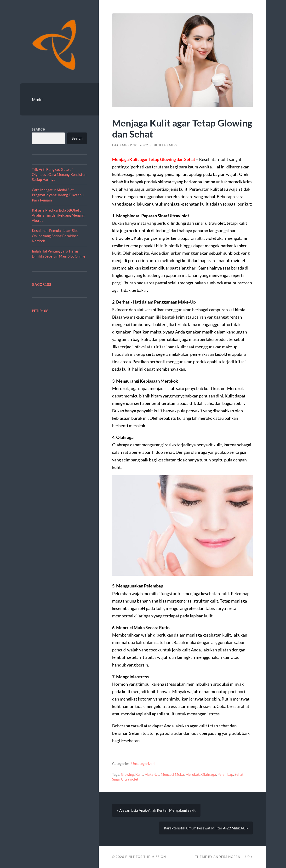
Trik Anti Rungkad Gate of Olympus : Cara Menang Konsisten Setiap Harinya (59, 175)
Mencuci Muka (172, 774)
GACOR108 (42, 284)
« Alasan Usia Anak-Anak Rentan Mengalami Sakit (156, 810)
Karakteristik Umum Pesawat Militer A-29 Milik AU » (206, 828)
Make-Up (152, 774)
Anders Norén (227, 857)
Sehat (239, 774)
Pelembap (225, 774)
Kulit (139, 774)
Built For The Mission (146, 857)
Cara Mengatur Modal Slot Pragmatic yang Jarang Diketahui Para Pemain (58, 195)
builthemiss (166, 145)
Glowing (127, 774)
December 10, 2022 (130, 145)
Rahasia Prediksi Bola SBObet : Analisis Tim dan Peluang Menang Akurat (58, 215)
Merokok (193, 774)
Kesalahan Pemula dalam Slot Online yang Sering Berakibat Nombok (55, 236)
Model (38, 100)
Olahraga (209, 774)
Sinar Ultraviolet (125, 779)
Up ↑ (249, 857)
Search (39, 129)
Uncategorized (143, 764)
